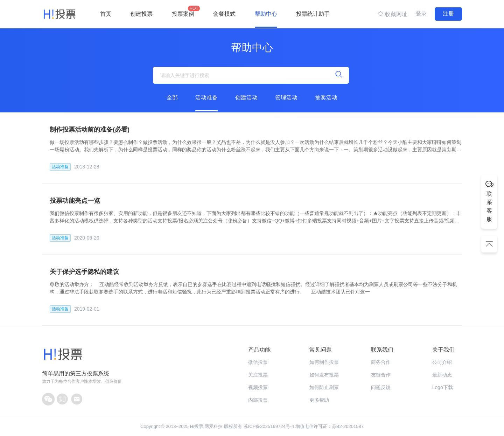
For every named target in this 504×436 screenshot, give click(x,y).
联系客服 (489, 201)
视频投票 (258, 387)
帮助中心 (266, 14)
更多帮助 (319, 400)
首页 (106, 14)
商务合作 (381, 362)
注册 (448, 13)
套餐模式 (224, 14)
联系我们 (382, 350)
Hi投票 (197, 426)
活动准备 (206, 98)
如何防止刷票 (324, 387)
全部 (172, 98)
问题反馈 (381, 387)
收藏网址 (392, 14)
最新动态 (442, 375)
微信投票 (258, 362)
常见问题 (321, 350)
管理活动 (286, 98)
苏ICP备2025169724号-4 (269, 426)
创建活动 (246, 98)
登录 (421, 13)
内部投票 (258, 400)
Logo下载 (443, 387)
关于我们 (443, 350)
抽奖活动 (326, 98)
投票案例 (183, 11)
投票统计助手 (313, 14)
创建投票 (141, 14)
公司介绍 (442, 362)
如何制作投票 (324, 362)
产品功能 (259, 350)
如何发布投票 (324, 375)
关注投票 (258, 375)
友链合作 (381, 375)
